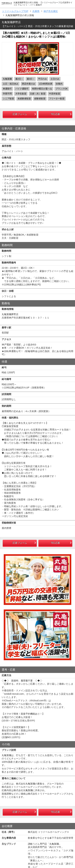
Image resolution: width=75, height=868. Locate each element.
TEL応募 (55, 114)
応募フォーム (20, 114)
